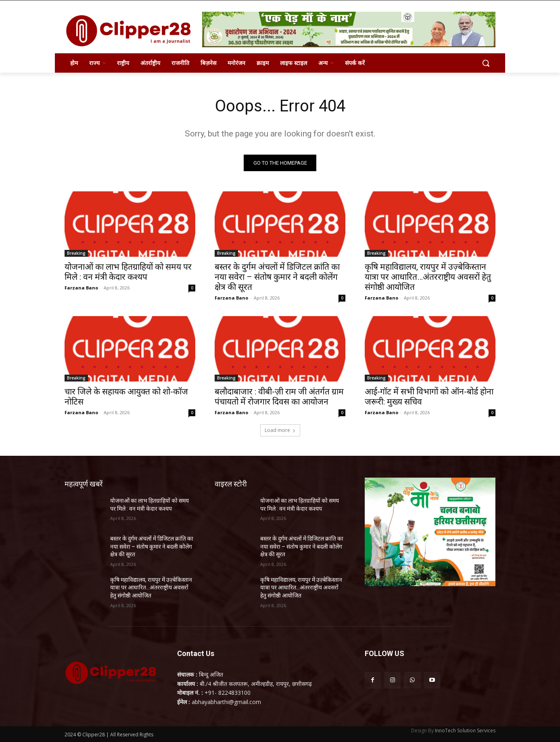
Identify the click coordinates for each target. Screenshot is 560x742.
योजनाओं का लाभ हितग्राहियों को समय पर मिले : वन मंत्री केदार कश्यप (128, 272)
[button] (486, 63)
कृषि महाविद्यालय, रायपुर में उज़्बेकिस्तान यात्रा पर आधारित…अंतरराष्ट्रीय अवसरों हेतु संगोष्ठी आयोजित (428, 277)
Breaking (76, 253)
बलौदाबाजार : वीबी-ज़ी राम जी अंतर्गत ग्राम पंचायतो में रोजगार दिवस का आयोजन (279, 397)
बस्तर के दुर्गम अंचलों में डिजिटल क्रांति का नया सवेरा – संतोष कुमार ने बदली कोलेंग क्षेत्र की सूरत (277, 277)
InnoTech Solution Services (465, 730)
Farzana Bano (81, 288)
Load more (280, 430)
